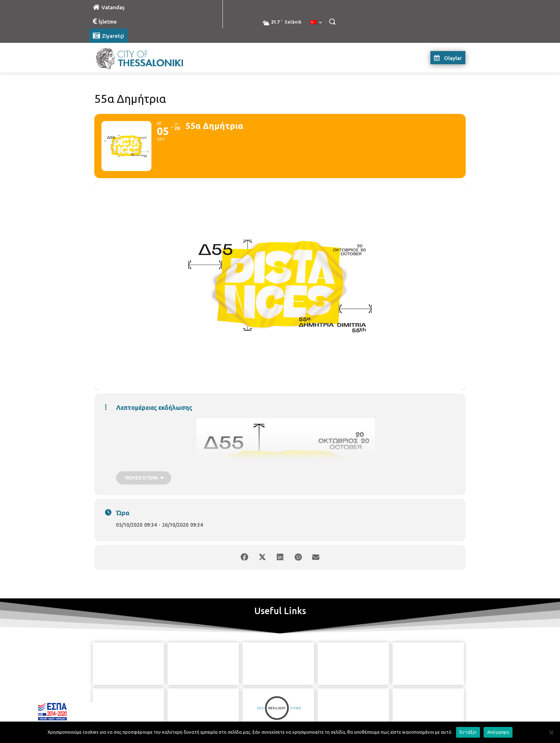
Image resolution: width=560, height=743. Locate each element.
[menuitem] (316, 22)
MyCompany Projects (446, 721)
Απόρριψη (498, 732)
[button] (332, 21)
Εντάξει (468, 732)
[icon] (312, 703)
